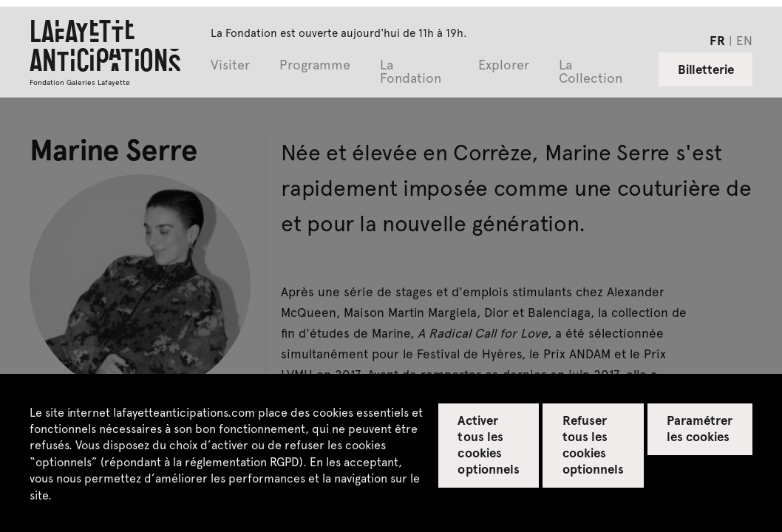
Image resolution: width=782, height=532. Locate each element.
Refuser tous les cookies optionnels (593, 444)
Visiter (230, 65)
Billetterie (706, 69)
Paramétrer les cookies (700, 428)
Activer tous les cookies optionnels (488, 444)
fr (717, 40)
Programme (315, 65)
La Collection (591, 72)
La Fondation (411, 72)
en (744, 40)
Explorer (504, 65)
